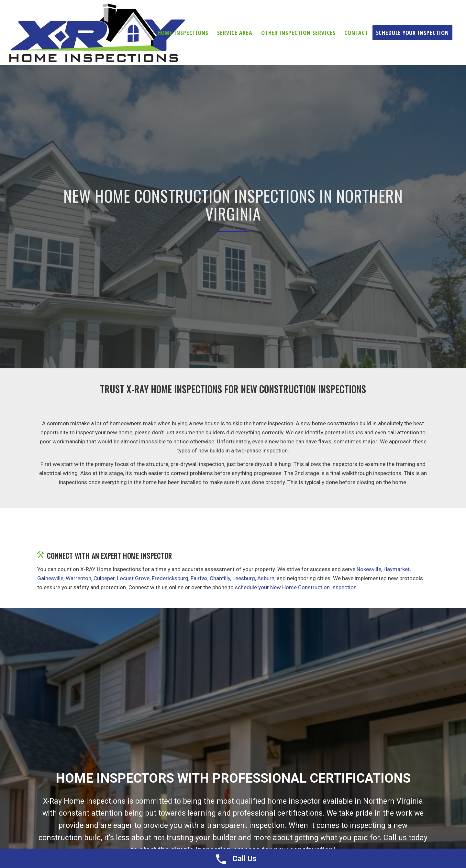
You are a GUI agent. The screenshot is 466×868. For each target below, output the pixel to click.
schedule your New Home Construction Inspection (296, 587)
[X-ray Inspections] (97, 33)
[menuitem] (183, 33)
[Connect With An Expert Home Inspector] (40, 555)
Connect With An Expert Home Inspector (109, 556)
